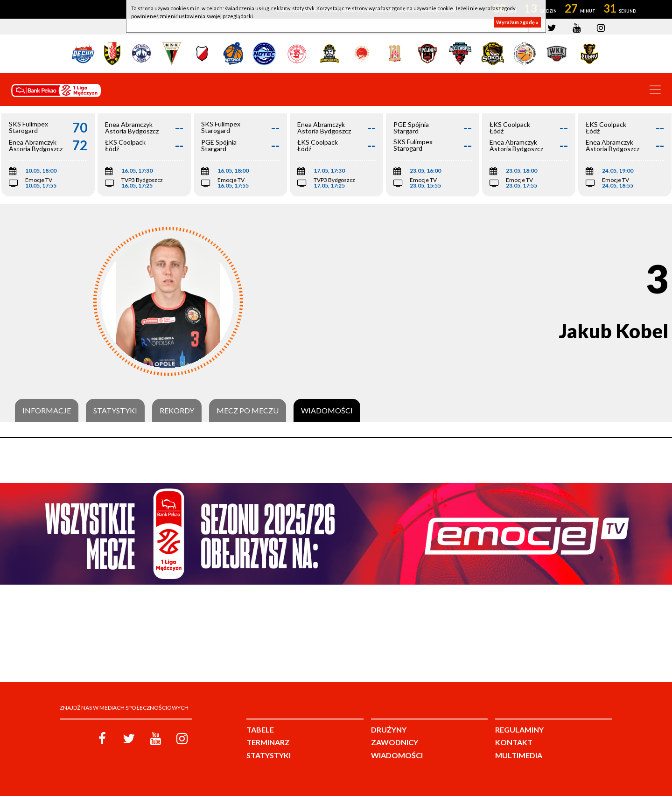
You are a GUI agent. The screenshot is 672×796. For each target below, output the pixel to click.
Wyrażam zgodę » (517, 22)
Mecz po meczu (248, 411)
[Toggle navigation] (655, 90)
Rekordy (177, 411)
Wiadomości (327, 411)
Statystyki (115, 411)
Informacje (47, 411)
